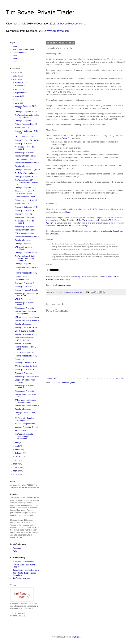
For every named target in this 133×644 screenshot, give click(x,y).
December (20, 82)
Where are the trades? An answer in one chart (25, 192)
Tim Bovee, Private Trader (40, 12)
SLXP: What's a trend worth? (26, 173)
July (17, 100)
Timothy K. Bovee (81, 277)
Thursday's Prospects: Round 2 (27, 140)
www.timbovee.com (58, 31)
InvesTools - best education (23, 562)
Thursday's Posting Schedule (26, 290)
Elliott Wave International (88, 220)
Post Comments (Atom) (66, 383)
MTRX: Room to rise (23, 299)
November (20, 86)
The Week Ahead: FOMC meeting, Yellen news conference (25, 258)
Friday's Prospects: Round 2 (26, 124)
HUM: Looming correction (25, 159)
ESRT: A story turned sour (25, 352)
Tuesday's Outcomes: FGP (25, 230)
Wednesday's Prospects (24, 153)
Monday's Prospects (23, 121)
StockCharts (118, 231)
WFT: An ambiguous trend (25, 424)
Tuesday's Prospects (23, 166)
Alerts (15, 56)
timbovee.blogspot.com (70, 24)
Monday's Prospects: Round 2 (27, 112)
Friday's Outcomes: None (25, 197)
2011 (15, 468)
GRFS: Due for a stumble (25, 331)
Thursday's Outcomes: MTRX (26, 207)
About (15, 59)
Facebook (17, 548)
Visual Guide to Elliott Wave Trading (72, 226)
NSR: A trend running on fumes (27, 317)
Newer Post (51, 378)
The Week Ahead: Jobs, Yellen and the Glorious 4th (27, 116)
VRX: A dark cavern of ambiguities (23, 248)
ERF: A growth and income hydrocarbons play (25, 401)
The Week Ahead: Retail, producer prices (25, 339)
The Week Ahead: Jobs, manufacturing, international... (24, 436)
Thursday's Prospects (23, 144)
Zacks (64, 138)
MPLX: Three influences (24, 137)
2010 (15, 471)
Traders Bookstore (20, 53)
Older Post (120, 378)
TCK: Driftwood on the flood (26, 366)
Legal (15, 62)
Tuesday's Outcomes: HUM (26, 156)
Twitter (15, 551)
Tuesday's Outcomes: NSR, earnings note (26, 313)
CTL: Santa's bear (22, 280)
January (19, 456)
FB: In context (20, 431)
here (73, 209)
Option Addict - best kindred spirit (26, 570)
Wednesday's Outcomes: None (27, 377)
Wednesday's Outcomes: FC (26, 217)
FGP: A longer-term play (24, 233)
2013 (15, 461)
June (17, 103)
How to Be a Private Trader (23, 50)
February (19, 453)
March (18, 449)
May (17, 443)
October (19, 89)
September (20, 93)
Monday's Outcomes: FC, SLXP (27, 170)
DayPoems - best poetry (22, 578)
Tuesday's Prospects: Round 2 (27, 163)
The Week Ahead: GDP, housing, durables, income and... (26, 182)
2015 (15, 76)
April (17, 446)
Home (86, 378)
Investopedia (106, 231)
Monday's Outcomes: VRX (25, 244)
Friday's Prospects (22, 128)
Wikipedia (54, 234)
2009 (15, 475)
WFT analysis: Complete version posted (24, 419)
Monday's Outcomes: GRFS (26, 327)
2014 (15, 79)
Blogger (77, 637)
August (18, 96)
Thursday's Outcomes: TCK (26, 363)
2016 (15, 73)
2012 (15, 464)
